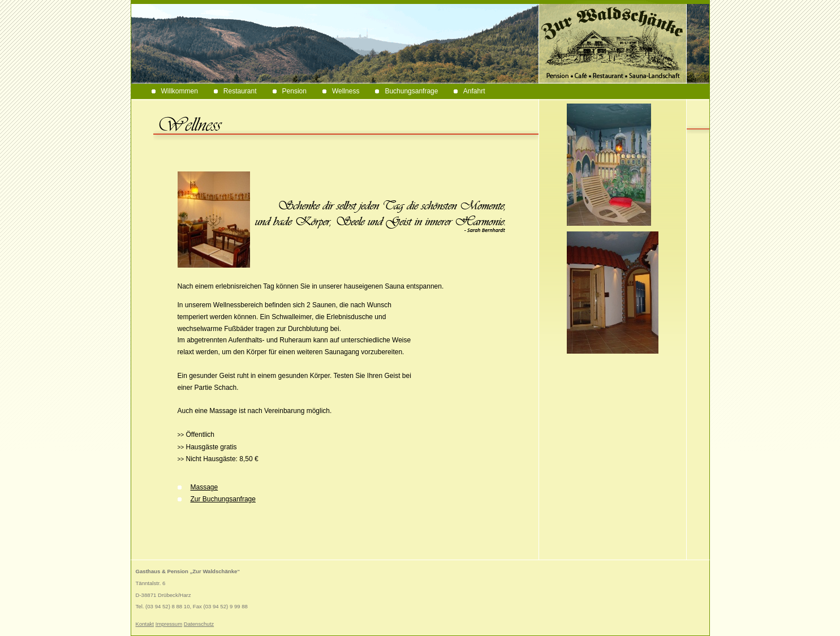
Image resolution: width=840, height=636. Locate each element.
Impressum (169, 624)
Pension (290, 91)
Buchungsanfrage (406, 91)
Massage (198, 487)
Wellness (341, 91)
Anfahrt (469, 91)
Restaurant (235, 91)
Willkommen (175, 91)
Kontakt (145, 624)
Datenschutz (199, 624)
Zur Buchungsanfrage (217, 499)
